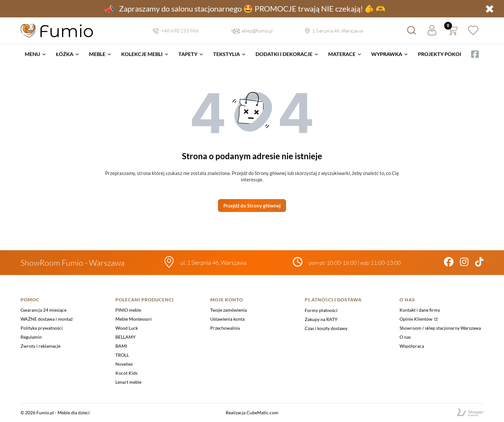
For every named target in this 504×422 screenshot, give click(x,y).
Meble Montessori (134, 319)
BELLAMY (126, 337)
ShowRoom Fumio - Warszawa (72, 263)
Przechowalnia (225, 328)
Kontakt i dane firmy (420, 310)
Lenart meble (128, 382)
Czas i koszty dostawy (326, 328)
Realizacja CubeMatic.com (252, 413)
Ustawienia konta (227, 319)
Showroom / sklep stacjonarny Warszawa (440, 328)
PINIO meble (128, 310)
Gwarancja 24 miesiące (44, 310)
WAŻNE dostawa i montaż (47, 319)
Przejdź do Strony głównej (252, 206)
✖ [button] (490, 9)
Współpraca (412, 346)
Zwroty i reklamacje (40, 346)
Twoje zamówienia (229, 310)
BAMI (121, 346)
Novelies (124, 364)
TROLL (122, 355)
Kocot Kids (126, 373)
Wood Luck (127, 328)
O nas (405, 337)
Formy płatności (321, 310)
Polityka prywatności (42, 328)
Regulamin (31, 337)
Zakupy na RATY (321, 319)
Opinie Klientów (416, 319)
